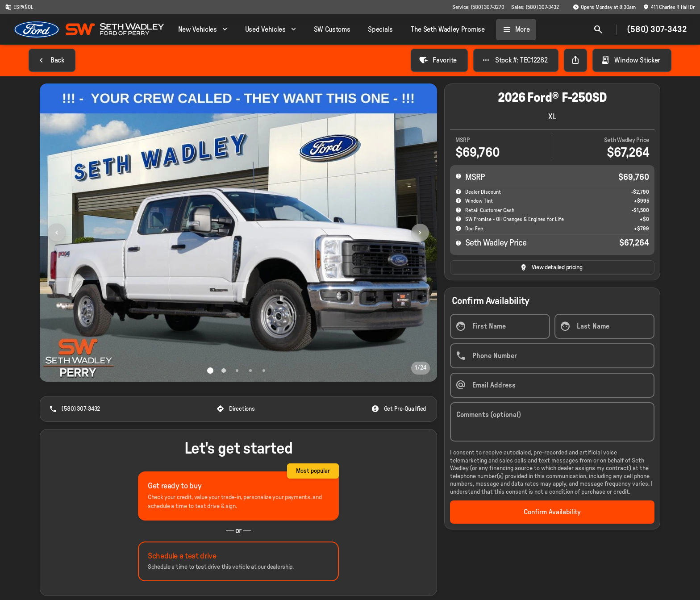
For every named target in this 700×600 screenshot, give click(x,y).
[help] (458, 228)
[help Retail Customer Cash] (458, 210)
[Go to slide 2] (224, 371)
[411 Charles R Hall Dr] (669, 7)
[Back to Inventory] (52, 60)
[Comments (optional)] (552, 422)
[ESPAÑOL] (19, 7)
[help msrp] (458, 176)
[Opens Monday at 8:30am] (604, 7)
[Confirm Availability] (552, 512)
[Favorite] (439, 60)
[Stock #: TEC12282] (516, 60)
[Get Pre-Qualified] (400, 409)
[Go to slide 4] (250, 371)
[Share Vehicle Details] (575, 60)
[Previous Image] (57, 233)
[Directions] (236, 409)
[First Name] (500, 326)
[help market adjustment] (458, 192)
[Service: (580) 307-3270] (478, 7)
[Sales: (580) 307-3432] (535, 7)
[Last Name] (604, 326)
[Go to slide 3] (237, 371)
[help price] (458, 243)
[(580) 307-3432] (75, 409)
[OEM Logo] (37, 29)
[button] (70, 233)
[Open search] (598, 29)
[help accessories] (458, 200)
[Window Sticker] (632, 60)
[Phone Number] (552, 356)
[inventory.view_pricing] (552, 267)
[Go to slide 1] (210, 371)
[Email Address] (552, 385)
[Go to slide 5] (264, 371)
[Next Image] (420, 233)
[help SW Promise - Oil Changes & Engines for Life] (458, 219)
